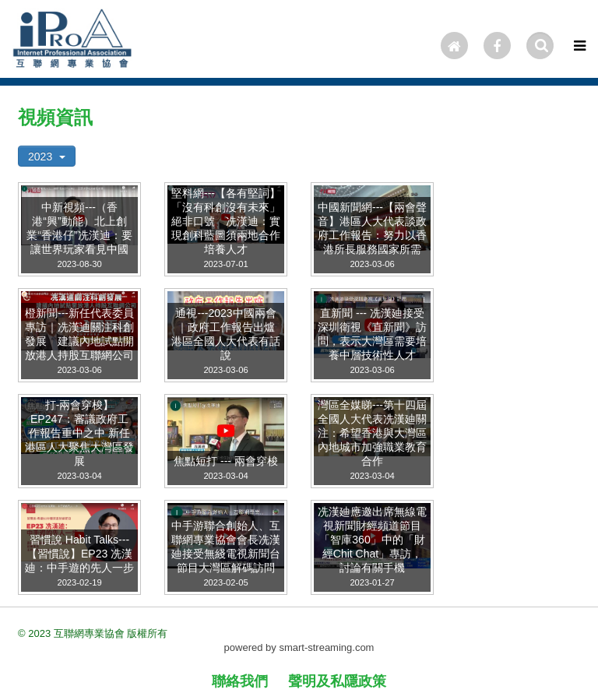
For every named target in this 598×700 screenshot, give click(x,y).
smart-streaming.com (326, 647)
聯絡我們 (240, 681)
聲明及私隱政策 (337, 681)
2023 (47, 157)
